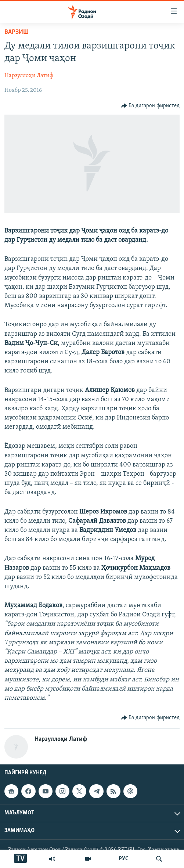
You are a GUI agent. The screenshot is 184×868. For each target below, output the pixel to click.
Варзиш (17, 32)
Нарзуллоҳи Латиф (29, 76)
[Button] (151, 106)
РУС (124, 859)
